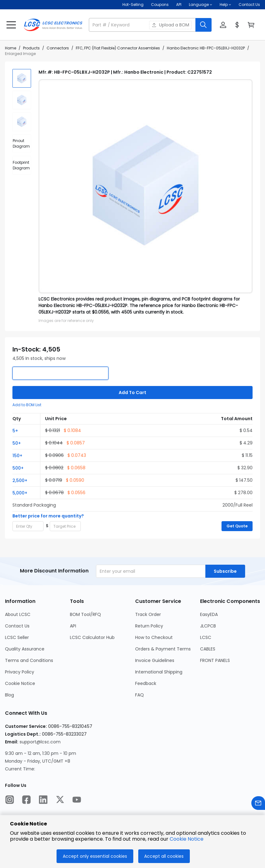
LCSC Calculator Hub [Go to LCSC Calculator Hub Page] (92, 637)
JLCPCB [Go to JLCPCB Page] (208, 626)
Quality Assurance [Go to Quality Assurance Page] (25, 649)
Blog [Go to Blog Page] (9, 695)
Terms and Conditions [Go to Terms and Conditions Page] (29, 660)
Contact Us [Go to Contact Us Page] (17, 626)
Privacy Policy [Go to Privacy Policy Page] (20, 672)
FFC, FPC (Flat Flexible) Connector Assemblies (118, 48)
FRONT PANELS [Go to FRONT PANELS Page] (215, 660)
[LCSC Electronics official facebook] (26, 801)
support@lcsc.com (40, 742)
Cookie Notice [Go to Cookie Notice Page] (20, 683)
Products (31, 48)
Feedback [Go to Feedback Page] (146, 683)
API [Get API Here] (179, 5)
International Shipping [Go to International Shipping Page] (159, 672)
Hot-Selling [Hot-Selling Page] (133, 5)
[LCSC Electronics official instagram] (10, 801)
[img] (22, 78)
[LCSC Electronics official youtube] (77, 801)
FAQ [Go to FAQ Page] (139, 695)
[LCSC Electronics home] (53, 25)
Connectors (58, 48)
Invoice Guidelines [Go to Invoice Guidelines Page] (155, 660)
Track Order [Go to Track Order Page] (148, 614)
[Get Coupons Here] (160, 5)
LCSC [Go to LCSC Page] (206, 637)
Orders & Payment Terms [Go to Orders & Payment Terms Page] (163, 649)
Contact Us (249, 5)
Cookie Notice (187, 839)
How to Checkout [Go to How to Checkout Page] (154, 637)
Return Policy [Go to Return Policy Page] (149, 626)
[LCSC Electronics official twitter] (60, 801)
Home (11, 48)
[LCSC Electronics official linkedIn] (43, 801)
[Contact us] (258, 804)
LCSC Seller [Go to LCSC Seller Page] (17, 637)
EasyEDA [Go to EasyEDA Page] (209, 614)
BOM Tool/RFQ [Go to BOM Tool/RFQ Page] (85, 614)
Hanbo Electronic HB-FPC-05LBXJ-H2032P (206, 48)
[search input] (143, 25)
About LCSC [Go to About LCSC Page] (18, 614)
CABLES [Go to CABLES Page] (208, 649)
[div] (22, 144)
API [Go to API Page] (73, 626)
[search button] (203, 25)
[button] (201, 5)
